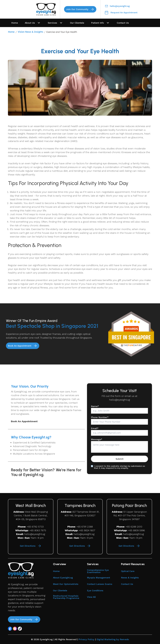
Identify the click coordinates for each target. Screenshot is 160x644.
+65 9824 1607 (87, 530)
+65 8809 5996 (136, 530)
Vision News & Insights (30, 32)
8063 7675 (40, 530)
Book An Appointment (24, 421)
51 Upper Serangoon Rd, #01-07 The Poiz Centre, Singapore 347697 (130, 515)
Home (11, 32)
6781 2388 (87, 527)
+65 (31, 530)
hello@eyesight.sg (120, 400)
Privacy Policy (86, 639)
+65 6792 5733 (35, 527)
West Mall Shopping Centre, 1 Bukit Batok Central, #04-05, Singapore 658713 (31, 515)
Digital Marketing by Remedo (113, 639)
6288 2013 (136, 527)
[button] (10, 629)
